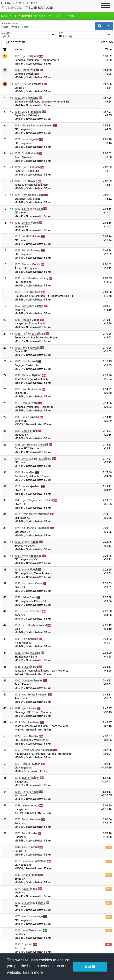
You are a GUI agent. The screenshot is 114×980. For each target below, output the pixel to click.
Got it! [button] (90, 967)
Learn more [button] (33, 972)
